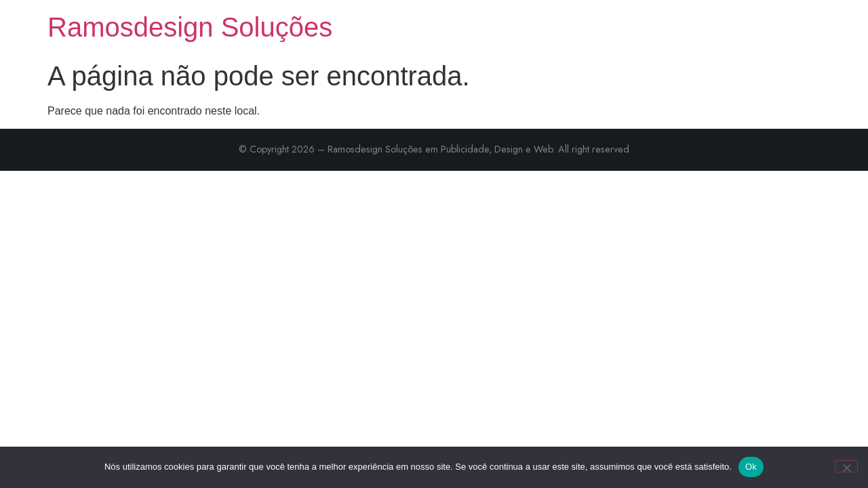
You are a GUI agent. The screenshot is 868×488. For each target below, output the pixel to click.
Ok (751, 467)
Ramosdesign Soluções (190, 27)
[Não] (846, 466)
